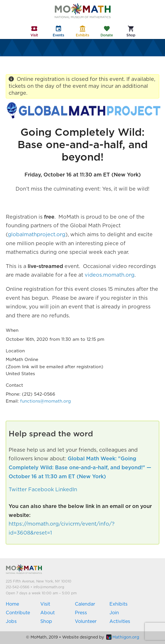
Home (12, 604)
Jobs (11, 621)
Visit (45, 604)
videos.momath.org (110, 275)
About (48, 613)
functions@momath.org (45, 401)
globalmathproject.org (37, 235)
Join (114, 613)
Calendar (85, 604)
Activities (120, 621)
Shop (46, 621)
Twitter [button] (18, 490)
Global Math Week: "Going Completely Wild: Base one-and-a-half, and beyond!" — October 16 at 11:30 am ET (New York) (80, 468)
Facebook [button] (41, 490)
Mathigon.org (123, 637)
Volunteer (86, 621)
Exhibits (118, 604)
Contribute (18, 613)
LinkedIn (66, 490)
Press (81, 613)
